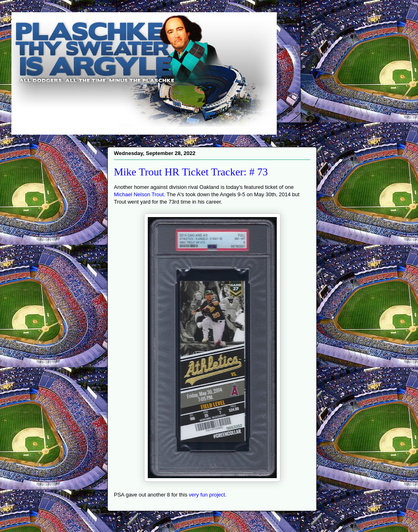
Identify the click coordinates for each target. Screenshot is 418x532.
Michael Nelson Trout (139, 194)
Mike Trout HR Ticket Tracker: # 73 (191, 172)
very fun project (207, 495)
